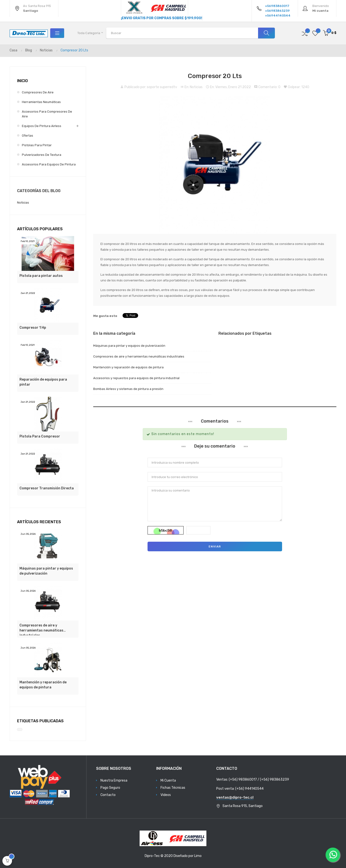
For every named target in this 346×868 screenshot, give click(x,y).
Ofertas (28, 136)
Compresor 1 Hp (33, 328)
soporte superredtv (162, 87)
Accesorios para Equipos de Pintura (49, 164)
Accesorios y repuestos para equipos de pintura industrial (136, 378)
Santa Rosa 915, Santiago (243, 806)
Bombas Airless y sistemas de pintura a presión (128, 389)
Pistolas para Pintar (37, 145)
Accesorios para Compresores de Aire (47, 114)
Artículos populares (40, 229)
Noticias (196, 87)
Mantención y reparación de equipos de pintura (43, 685)
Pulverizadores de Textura (42, 155)
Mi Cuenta (168, 780)
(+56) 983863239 (275, 780)
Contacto (108, 795)
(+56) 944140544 (249, 789)
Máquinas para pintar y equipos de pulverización (46, 571)
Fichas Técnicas (173, 788)
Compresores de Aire (38, 92)
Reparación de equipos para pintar (43, 382)
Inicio (22, 81)
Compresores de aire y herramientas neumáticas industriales (41, 629)
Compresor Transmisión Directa (47, 488)
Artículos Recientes (39, 522)
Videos (166, 795)
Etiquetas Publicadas (40, 721)
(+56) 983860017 (243, 780)
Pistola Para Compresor (40, 436)
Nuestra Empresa (114, 780)
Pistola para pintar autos (41, 276)
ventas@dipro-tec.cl (235, 797)
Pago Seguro (110, 788)
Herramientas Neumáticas (41, 102)
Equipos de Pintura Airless (42, 126)
